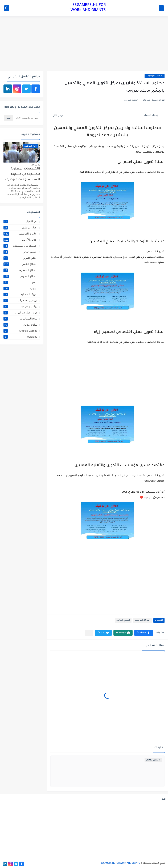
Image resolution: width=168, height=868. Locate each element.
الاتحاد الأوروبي (20, 240)
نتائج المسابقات (20, 319)
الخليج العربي (20, 258)
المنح (20, 282)
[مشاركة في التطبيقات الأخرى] (89, 633)
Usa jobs (20, 337)
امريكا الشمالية (20, 294)
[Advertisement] (84, 44)
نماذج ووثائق (20, 325)
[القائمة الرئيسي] (161, 8)
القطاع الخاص (123, 620)
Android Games (20, 331)
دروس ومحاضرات (20, 300)
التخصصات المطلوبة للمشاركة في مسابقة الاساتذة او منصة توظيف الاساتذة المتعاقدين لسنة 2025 (22, 175)
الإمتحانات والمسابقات (20, 246)
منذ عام (34, 165)
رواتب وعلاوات (20, 307)
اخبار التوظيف (20, 228)
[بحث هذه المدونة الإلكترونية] (27, 118)
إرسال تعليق (153, 760)
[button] (144, 633)
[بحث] (7, 8)
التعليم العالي (20, 252)
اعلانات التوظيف (155, 76)
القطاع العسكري (20, 270)
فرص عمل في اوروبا (20, 313)
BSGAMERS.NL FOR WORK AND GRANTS (88, 8)
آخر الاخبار (20, 222)
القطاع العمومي (20, 276)
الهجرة (20, 288)
